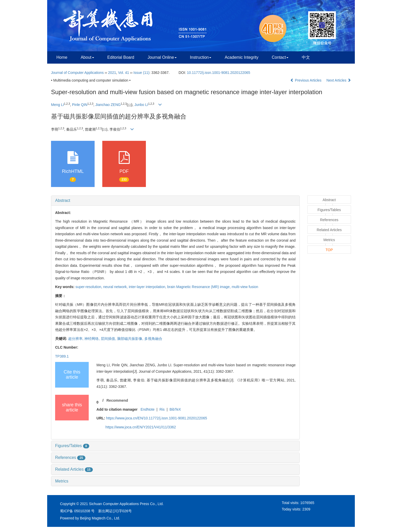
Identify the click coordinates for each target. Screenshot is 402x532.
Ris (162, 409)
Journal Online (162, 57)
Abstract (63, 200)
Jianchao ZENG (108, 105)
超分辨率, (76, 339)
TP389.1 (62, 356)
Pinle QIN (80, 105)
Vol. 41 (124, 73)
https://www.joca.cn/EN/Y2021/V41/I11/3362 (141, 427)
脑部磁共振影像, (131, 339)
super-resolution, (89, 287)
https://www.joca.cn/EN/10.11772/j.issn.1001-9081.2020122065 (157, 418)
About (87, 57)
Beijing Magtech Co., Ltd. (100, 518)
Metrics (62, 481)
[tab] (175, 201)
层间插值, (109, 339)
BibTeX (175, 409)
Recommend (117, 400)
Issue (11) (141, 73)
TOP (329, 250)
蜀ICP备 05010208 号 (77, 511)
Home (62, 57)
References (70, 457)
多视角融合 (153, 339)
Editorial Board (121, 57)
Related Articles (74, 469)
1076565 (307, 503)
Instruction (201, 57)
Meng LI (58, 105)
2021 (112, 73)
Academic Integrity (242, 57)
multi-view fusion (245, 287)
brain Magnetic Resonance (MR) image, (199, 287)
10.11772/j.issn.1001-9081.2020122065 (219, 73)
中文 (306, 57)
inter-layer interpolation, (148, 287)
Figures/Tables (72, 446)
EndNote (147, 409)
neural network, (116, 287)
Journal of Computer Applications (77, 73)
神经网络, (93, 339)
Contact (280, 57)
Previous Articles (306, 80)
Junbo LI (141, 105)
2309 (306, 509)
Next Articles (339, 80)
